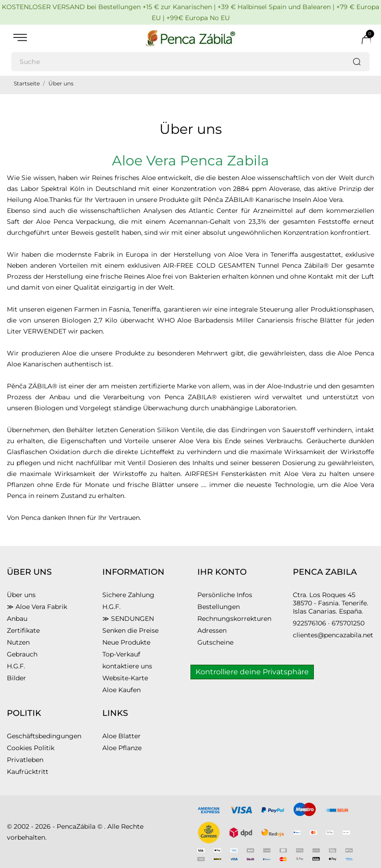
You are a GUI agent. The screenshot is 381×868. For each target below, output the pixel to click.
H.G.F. (16, 666)
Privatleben (25, 760)
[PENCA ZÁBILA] (190, 38)
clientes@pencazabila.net (333, 635)
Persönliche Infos (225, 595)
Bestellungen (219, 607)
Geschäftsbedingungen (44, 736)
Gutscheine (215, 642)
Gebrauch (22, 654)
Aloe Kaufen (122, 690)
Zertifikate (23, 630)
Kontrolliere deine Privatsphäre (252, 672)
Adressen (212, 630)
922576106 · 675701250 (329, 623)
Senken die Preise (130, 630)
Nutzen (18, 642)
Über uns (21, 595)
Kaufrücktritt (28, 772)
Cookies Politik (31, 748)
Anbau (17, 619)
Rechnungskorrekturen (234, 619)
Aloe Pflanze (122, 748)
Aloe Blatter (122, 736)
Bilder (16, 678)
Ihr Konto (222, 572)
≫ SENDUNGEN (128, 619)
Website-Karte (125, 678)
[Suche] (190, 62)
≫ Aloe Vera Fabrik (37, 607)
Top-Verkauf (121, 654)
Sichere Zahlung (128, 595)
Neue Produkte (126, 642)
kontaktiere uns (127, 666)
